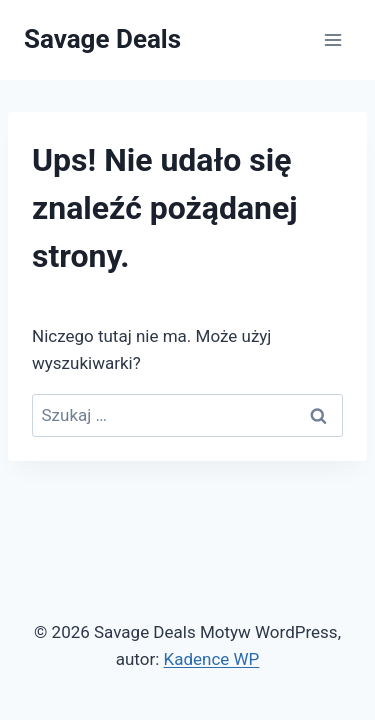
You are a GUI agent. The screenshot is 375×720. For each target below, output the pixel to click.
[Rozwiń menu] (332, 39)
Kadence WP (211, 659)
